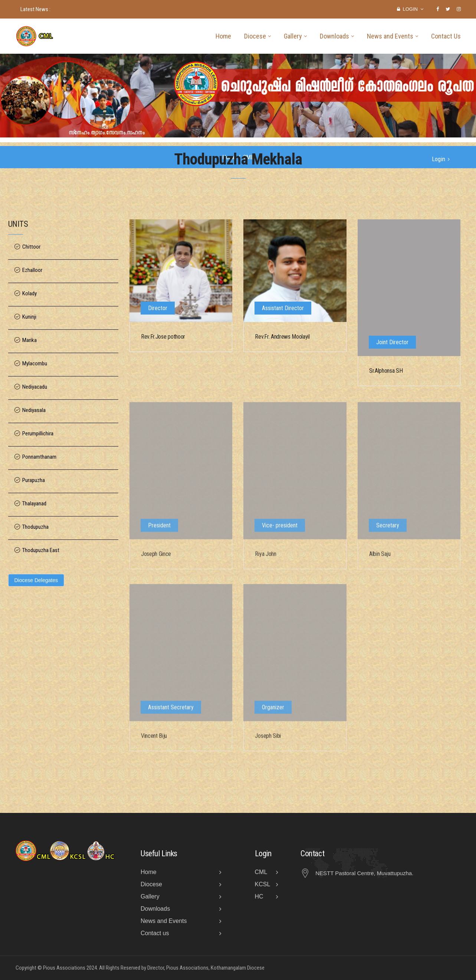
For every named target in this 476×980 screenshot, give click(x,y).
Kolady (29, 294)
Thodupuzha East (41, 550)
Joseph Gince (156, 558)
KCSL (263, 884)
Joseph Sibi (268, 740)
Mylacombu (35, 364)
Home (223, 36)
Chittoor (31, 247)
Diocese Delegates (36, 580)
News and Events (390, 36)
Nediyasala (34, 410)
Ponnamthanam (39, 457)
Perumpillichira (38, 434)
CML (261, 872)
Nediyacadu (35, 387)
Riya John (265, 558)
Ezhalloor (32, 270)
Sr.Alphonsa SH (386, 371)
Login (410, 9)
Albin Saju (380, 558)
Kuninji (29, 317)
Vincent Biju (154, 740)
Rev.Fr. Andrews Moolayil (282, 337)
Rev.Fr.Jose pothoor (163, 337)
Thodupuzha (35, 527)
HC (259, 896)
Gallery (293, 36)
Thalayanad (34, 504)
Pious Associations (64, 968)
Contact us (155, 933)
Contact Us (446, 36)
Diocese (255, 36)
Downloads (334, 36)
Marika (29, 340)
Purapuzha (34, 480)
